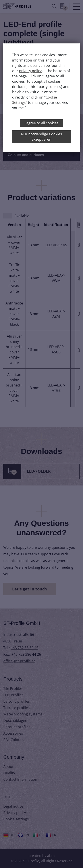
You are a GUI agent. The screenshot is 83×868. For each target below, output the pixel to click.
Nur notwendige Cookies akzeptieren (41, 137)
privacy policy (30, 71)
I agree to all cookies (41, 123)
